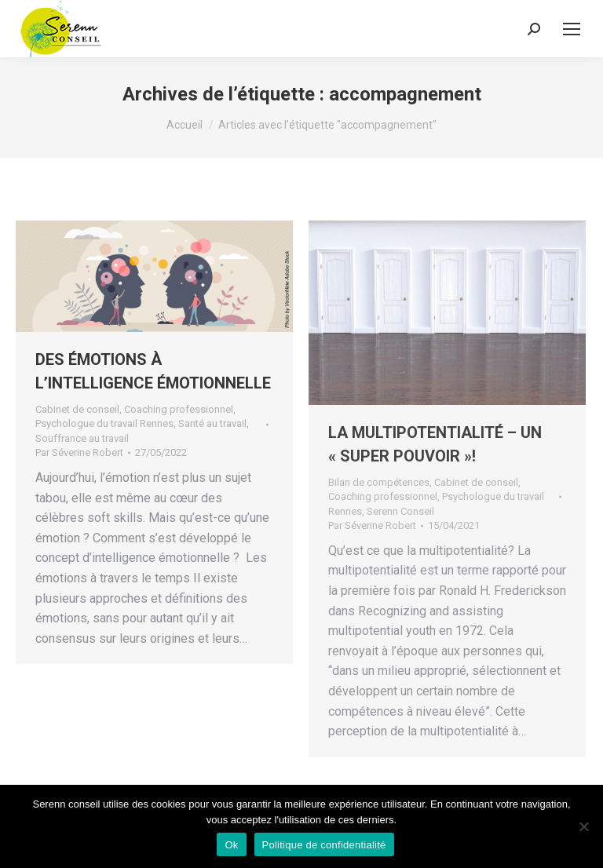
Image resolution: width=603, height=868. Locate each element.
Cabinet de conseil (77, 409)
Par (79, 452)
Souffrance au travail (82, 438)
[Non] (583, 826)
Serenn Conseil (400, 511)
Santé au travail (212, 423)
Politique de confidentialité (324, 845)
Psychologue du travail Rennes (104, 423)
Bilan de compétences (379, 482)
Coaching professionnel (179, 409)
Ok (231, 845)
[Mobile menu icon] (572, 29)
